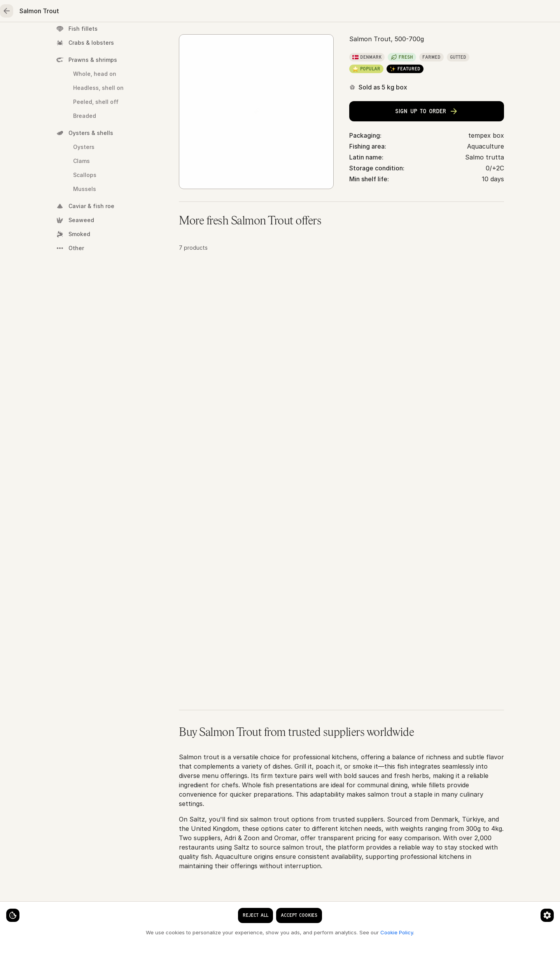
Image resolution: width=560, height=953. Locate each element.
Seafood (114, 37)
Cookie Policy (131, 932)
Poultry (200, 37)
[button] (341, 347)
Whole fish (255, 63)
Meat (158, 37)
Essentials (329, 37)
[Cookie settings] (19, 909)
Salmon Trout (300, 63)
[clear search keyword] (260, 12)
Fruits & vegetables (263, 37)
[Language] (318, 12)
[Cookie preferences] (153, 909)
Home (69, 37)
